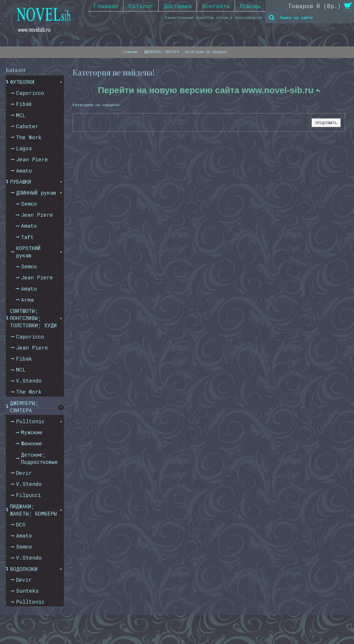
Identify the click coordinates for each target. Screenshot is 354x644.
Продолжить (326, 123)
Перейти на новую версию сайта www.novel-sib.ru (209, 90)
